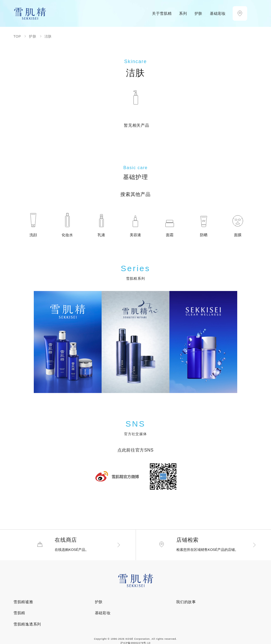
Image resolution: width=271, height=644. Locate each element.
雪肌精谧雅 (23, 603)
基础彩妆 (103, 614)
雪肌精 (19, 614)
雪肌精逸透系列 (27, 625)
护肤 (33, 36)
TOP (17, 36)
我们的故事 (186, 603)
